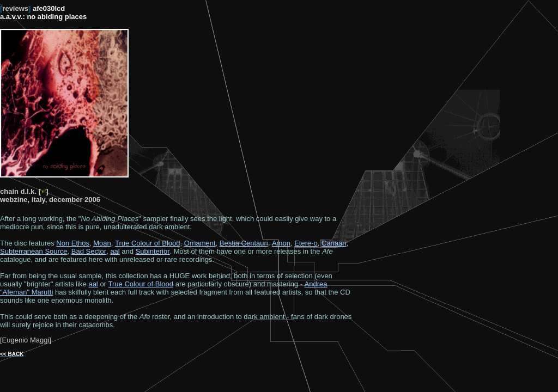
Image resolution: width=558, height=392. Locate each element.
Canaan (334, 243)
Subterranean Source (34, 251)
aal (115, 251)
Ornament (200, 243)
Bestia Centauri (244, 243)
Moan (102, 243)
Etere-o (306, 243)
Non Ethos (73, 243)
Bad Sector (89, 251)
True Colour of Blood (147, 243)
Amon (281, 243)
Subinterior (153, 251)
